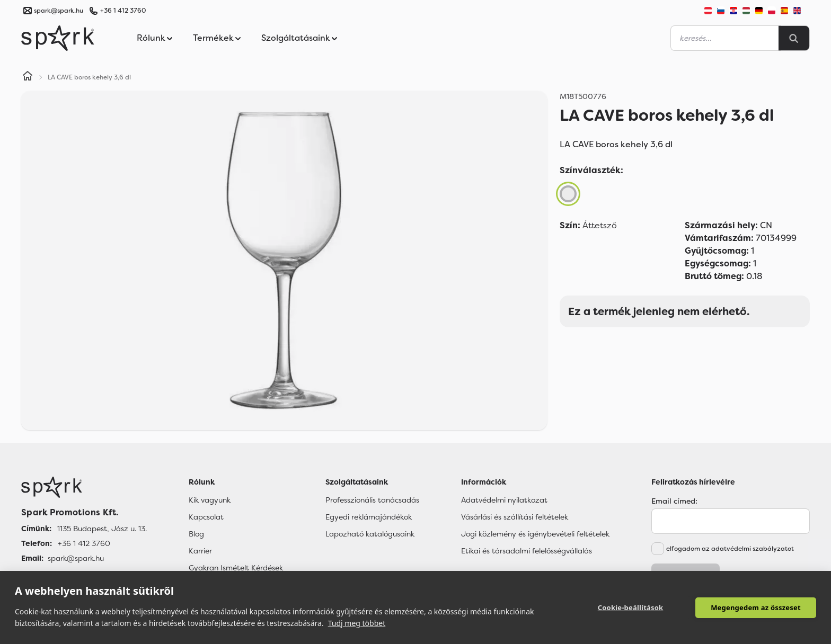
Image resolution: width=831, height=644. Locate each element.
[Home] (28, 77)
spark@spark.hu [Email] (76, 558)
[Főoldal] (84, 487)
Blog (196, 534)
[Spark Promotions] (58, 38)
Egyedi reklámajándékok (369, 517)
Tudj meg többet (357, 623)
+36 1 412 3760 (123, 11)
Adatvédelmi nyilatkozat (504, 500)
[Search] (794, 38)
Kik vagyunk (210, 500)
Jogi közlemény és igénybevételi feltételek (535, 534)
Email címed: (674, 501)
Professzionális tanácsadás (372, 500)
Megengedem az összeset (756, 607)
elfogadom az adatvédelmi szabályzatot (730, 549)
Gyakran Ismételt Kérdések (236, 568)
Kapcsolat (206, 517)
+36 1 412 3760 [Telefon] (84, 543)
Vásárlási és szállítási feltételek (515, 517)
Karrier (200, 551)
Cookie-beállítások (631, 607)
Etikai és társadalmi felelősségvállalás (527, 551)
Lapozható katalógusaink (370, 534)
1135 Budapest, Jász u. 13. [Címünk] (102, 529)
